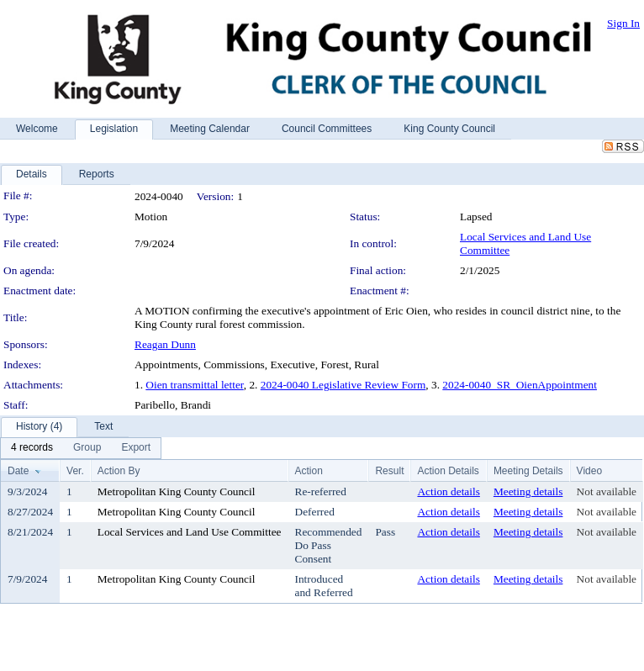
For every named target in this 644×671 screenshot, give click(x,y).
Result (389, 471)
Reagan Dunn (165, 344)
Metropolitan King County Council (177, 491)
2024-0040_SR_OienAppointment (520, 385)
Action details (448, 491)
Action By (119, 471)
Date (18, 471)
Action (309, 471)
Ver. (75, 471)
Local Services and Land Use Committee (190, 532)
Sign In (623, 23)
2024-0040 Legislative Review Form (343, 385)
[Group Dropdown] (87, 448)
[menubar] (81, 448)
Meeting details (528, 491)
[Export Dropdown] (136, 448)
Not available (607, 491)
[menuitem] (32, 448)
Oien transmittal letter (194, 385)
